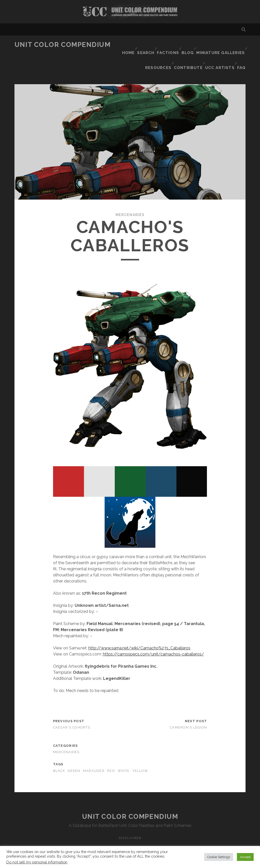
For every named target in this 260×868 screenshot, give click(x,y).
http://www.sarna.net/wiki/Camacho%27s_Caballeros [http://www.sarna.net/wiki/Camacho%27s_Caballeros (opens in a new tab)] (139, 627)
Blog (189, 45)
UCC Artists (219, 51)
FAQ (242, 51)
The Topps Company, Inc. (207, 844)
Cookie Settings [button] (219, 857)
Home (126, 45)
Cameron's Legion (188, 707)
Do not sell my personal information (37, 862)
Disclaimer (130, 817)
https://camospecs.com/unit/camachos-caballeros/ (153, 634)
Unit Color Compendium (63, 45)
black (59, 750)
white (124, 750)
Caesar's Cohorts (72, 707)
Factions (168, 45)
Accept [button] (245, 857)
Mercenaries (130, 194)
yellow (140, 750)
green (74, 750)
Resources (158, 51)
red (111, 750)
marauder (94, 750)
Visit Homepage (130, 12)
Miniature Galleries (222, 45)
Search (145, 45)
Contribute (188, 51)
